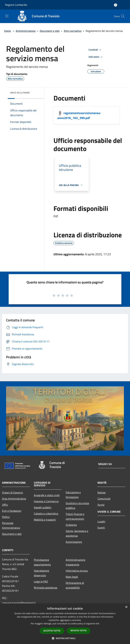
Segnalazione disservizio (41, 573)
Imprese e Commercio (46, 501)
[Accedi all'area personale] (116, 5)
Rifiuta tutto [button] (79, 631)
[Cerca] (123, 16)
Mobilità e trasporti (45, 520)
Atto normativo (73, 31)
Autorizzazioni (74, 542)
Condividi (95, 50)
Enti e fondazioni (12, 511)
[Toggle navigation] (7, 16)
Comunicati (104, 499)
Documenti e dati (50, 31)
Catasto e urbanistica (46, 513)
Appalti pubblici (43, 507)
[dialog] (65, 624)
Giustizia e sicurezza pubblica (77, 506)
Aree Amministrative (14, 499)
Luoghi (101, 521)
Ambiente (71, 525)
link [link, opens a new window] (98, 624)
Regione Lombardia (16, 5)
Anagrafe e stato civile (47, 495)
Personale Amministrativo (11, 525)
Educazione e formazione (73, 495)
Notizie (102, 492)
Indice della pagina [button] (20, 93)
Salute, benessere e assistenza (77, 533)
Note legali (72, 577)
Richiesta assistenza (46, 588)
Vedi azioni (96, 57)
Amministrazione (26, 31)
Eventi (101, 528)
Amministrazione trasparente (75, 562)
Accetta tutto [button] (52, 631)
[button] (65, 638)
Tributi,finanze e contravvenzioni (75, 516)
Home (7, 31)
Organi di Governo (12, 492)
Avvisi (101, 505)
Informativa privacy (77, 571)
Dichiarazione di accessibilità (75, 585)
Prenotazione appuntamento (42, 562)
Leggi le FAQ (41, 581)
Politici (6, 517)
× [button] (126, 607)
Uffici (5, 505)
